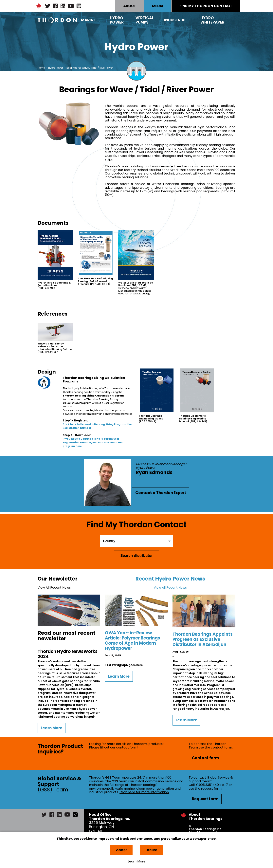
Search (232, 20)
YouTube (71, 6)
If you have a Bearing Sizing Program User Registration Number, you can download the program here (93, 442)
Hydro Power (117, 20)
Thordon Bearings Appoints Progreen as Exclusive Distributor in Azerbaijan (203, 639)
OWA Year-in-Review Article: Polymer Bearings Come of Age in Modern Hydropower (132, 641)
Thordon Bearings (57, 20)
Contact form (205, 758)
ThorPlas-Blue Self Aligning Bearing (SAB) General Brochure (95, 281)
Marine (88, 20)
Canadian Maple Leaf (39, 6)
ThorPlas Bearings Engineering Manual (152, 419)
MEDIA (158, 6)
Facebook (55, 6)
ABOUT (130, 6)
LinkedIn (63, 6)
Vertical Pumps (145, 20)
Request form (205, 799)
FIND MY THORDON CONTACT (206, 6)
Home (41, 68)
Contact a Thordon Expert (161, 493)
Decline (151, 850)
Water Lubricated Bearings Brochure (136, 284)
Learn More (137, 861)
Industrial (175, 20)
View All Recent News (54, 588)
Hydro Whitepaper (212, 20)
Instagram (79, 6)
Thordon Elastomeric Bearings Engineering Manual (193, 419)
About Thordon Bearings (206, 817)
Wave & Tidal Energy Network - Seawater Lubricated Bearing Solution (55, 348)
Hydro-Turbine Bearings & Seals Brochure (54, 285)
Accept (121, 850)
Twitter (48, 6)
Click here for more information (144, 792)
